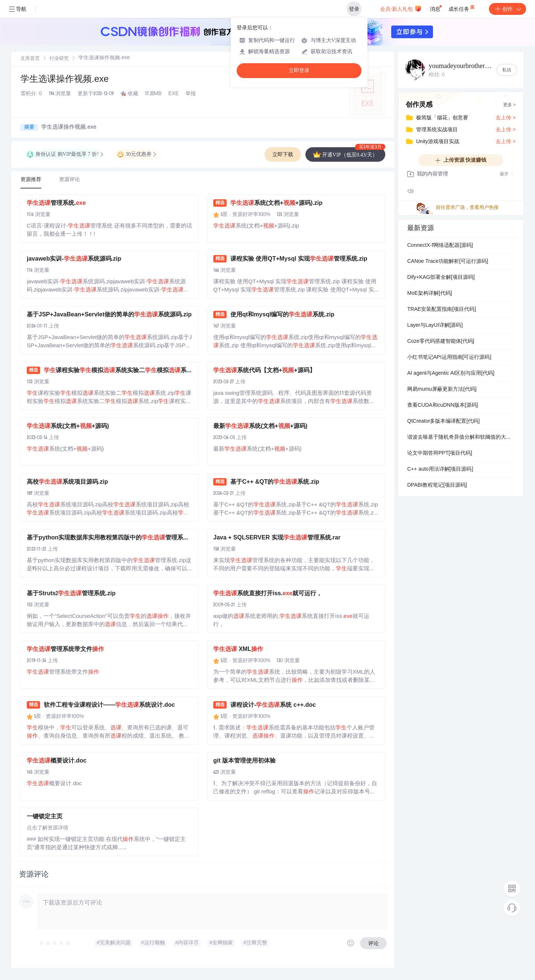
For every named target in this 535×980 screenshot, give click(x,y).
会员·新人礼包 (401, 8)
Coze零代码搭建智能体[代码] (441, 342)
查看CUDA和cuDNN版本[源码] (443, 406)
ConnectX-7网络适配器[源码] (440, 246)
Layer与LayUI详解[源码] (435, 326)
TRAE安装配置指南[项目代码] (442, 310)
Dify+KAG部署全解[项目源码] (441, 278)
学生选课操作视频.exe (64, 80)
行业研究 (59, 59)
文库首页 (30, 59)
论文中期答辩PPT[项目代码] (440, 454)
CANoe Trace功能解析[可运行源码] (448, 262)
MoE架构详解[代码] (430, 294)
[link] (30, 59)
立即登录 (299, 70)
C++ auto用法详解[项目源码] (440, 470)
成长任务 (462, 7)
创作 (508, 9)
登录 (354, 9)
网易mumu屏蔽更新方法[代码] (442, 390)
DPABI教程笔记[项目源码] (437, 486)
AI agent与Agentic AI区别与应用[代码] (451, 374)
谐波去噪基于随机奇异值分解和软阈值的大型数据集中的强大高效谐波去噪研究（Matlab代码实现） (461, 438)
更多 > (509, 105)
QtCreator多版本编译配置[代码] (443, 422)
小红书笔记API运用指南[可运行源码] (449, 358)
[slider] (55, 943)
